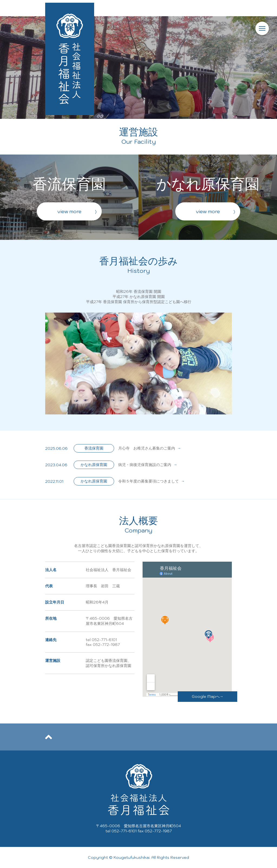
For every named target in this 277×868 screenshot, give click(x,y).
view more (69, 211)
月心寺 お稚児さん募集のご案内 (150, 448)
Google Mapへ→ (208, 696)
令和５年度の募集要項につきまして (151, 481)
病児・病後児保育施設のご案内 (148, 465)
